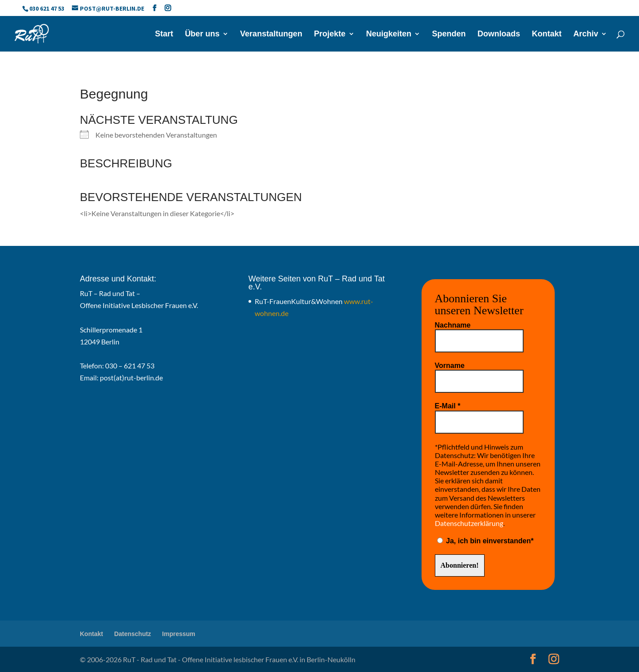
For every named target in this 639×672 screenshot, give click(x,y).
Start (164, 34)
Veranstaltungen (271, 34)
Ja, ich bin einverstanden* (485, 541)
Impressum (179, 634)
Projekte (330, 34)
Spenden (449, 34)
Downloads (499, 34)
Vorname (450, 366)
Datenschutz (132, 634)
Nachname (453, 325)
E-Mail (448, 406)
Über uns (202, 34)
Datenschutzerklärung (469, 523)
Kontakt (547, 34)
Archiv (586, 34)
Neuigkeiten (389, 34)
